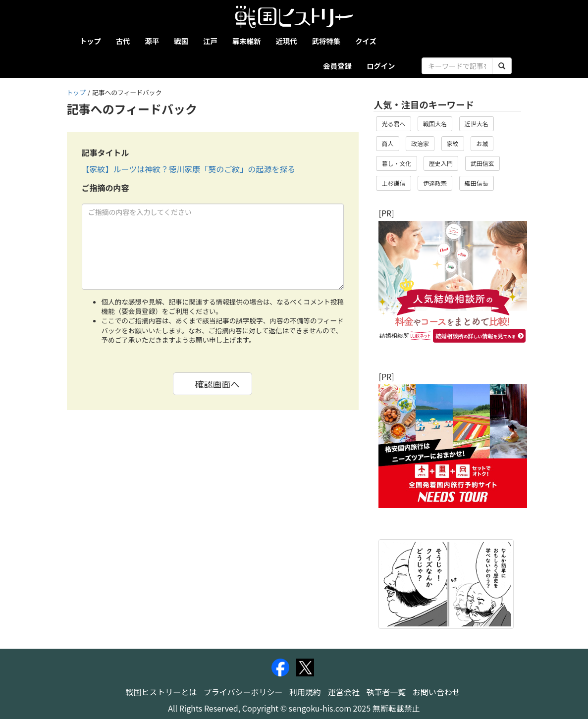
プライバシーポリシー (243, 692)
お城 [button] (482, 143)
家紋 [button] (453, 143)
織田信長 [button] (477, 183)
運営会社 (344, 692)
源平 (152, 41)
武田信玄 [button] (482, 163)
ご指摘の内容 (106, 188)
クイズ (366, 41)
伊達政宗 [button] (435, 183)
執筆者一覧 (386, 692)
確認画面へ (217, 384)
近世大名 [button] (477, 124)
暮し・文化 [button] (396, 163)
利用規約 (305, 692)
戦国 (181, 41)
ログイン (381, 66)
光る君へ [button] (393, 124)
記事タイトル (106, 153)
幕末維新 (247, 41)
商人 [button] (387, 143)
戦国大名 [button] (435, 124)
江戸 (210, 41)
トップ (90, 41)
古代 (123, 41)
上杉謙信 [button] (393, 183)
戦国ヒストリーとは (161, 692)
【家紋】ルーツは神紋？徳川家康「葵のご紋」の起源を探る (189, 169)
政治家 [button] (420, 143)
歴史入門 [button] (441, 163)
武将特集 (326, 41)
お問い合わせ (436, 692)
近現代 (286, 41)
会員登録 (337, 66)
